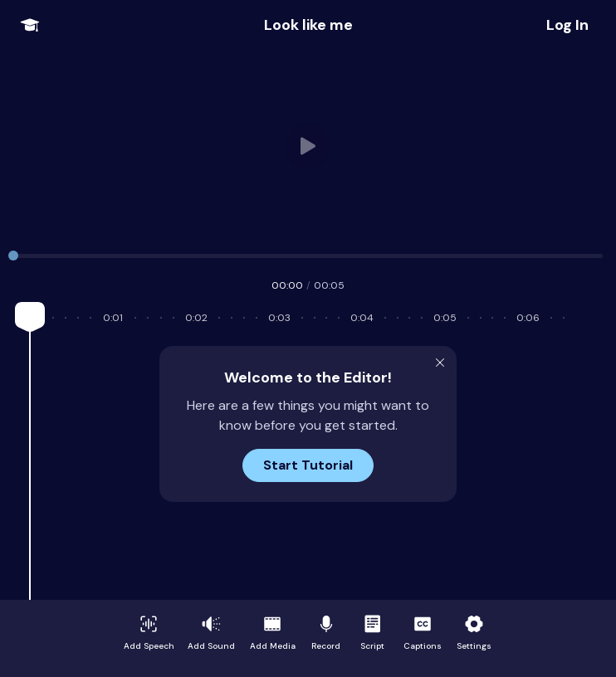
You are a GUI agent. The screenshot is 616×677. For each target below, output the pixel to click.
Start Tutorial (308, 465)
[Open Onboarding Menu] (30, 25)
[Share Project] (567, 25)
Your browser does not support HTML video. (308, 146)
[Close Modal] (440, 363)
